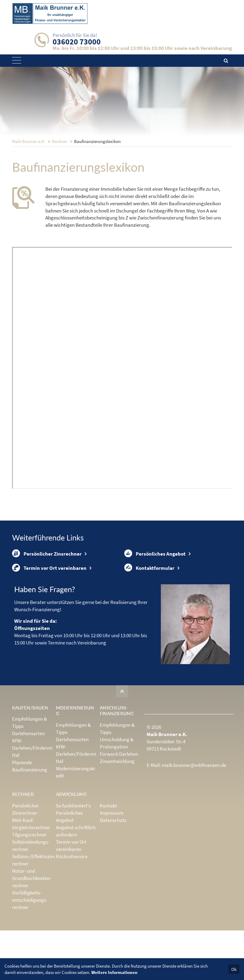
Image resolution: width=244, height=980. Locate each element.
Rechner (60, 181)
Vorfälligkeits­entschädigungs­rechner (30, 949)
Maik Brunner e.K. (29, 181)
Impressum (112, 862)
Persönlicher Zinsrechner (47, 595)
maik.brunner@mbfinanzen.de (194, 815)
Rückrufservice (72, 906)
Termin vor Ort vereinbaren (49, 614)
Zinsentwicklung (117, 811)
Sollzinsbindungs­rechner (31, 895)
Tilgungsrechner (29, 884)
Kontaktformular (149, 614)
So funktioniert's (73, 855)
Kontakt (108, 855)
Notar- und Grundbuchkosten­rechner (32, 928)
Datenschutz (113, 870)
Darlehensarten (28, 783)
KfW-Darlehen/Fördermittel (32, 798)
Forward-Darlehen (119, 803)
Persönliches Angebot (155, 595)
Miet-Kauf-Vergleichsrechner (31, 873)
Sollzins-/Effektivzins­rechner (35, 910)
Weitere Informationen (114, 972)
